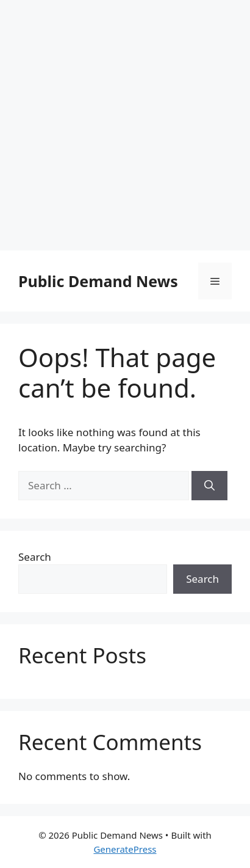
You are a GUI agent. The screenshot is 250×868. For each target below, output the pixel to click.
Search (35, 557)
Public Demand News (98, 281)
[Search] (209, 486)
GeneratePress (125, 849)
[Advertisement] (125, 125)
